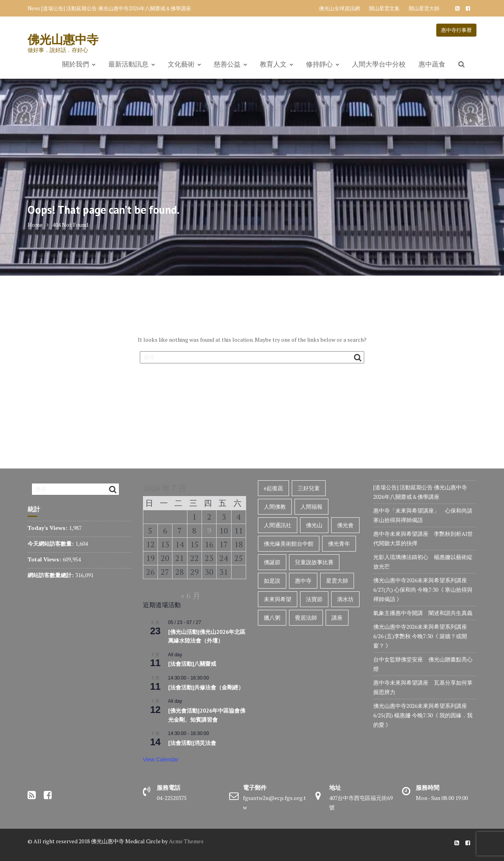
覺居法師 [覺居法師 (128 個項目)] (306, 618)
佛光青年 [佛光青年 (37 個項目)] (339, 543)
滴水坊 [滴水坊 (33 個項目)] (345, 599)
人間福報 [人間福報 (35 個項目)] (311, 506)
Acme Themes (186, 841)
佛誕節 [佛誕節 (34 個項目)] (272, 562)
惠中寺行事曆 (456, 30)
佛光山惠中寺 (63, 39)
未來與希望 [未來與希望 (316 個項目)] (278, 599)
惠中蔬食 (432, 64)
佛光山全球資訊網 (339, 8)
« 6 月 (191, 595)
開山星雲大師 (424, 8)
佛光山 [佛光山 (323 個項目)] (314, 525)
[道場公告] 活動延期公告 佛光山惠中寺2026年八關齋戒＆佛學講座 (116, 8)
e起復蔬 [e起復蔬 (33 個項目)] (273, 488)
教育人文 (273, 64)
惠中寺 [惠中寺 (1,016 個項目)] (303, 580)
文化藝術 (181, 64)
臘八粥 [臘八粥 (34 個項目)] (272, 618)
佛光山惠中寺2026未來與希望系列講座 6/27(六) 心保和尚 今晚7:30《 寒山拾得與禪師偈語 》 (423, 590)
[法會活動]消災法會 (192, 743)
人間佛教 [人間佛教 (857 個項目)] (275, 506)
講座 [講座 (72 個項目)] (337, 618)
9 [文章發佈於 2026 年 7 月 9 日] (209, 530)
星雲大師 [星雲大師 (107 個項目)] (337, 580)
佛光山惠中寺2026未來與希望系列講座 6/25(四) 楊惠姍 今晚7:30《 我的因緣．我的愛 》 (423, 715)
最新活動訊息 (128, 64)
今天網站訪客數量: (51, 543)
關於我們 (76, 64)
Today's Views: (48, 528)
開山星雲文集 (384, 8)
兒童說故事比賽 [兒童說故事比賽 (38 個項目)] (314, 562)
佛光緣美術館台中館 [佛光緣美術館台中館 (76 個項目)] (289, 543)
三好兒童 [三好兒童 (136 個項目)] (309, 488)
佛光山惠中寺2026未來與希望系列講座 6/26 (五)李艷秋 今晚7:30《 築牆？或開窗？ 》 (421, 636)
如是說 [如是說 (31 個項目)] (272, 580)
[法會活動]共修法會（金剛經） (206, 687)
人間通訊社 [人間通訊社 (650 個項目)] (278, 525)
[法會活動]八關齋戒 (192, 664)
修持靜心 (319, 64)
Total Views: (45, 559)
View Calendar (161, 759)
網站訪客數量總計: (51, 575)
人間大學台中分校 (379, 64)
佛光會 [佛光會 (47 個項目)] (345, 525)
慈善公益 (227, 64)
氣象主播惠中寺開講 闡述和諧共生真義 (423, 613)
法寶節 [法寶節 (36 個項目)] (314, 599)
